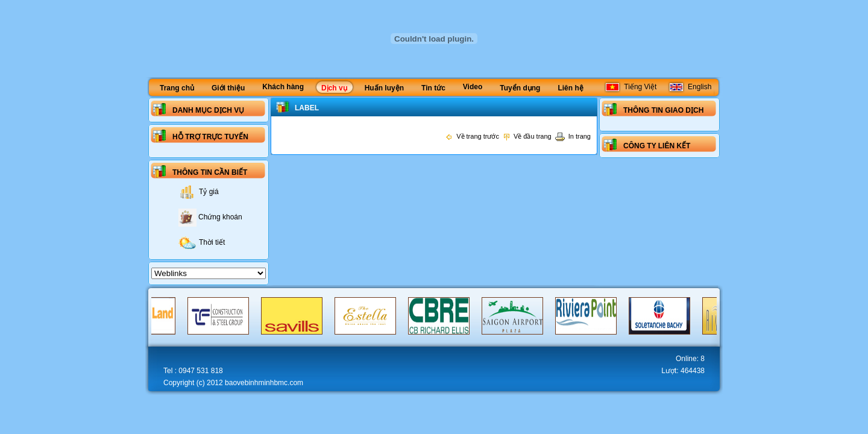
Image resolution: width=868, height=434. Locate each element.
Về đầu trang (527, 136)
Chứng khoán (210, 217)
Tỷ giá (199, 192)
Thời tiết (202, 242)
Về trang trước (472, 136)
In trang (573, 136)
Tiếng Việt (630, 87)
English (690, 87)
